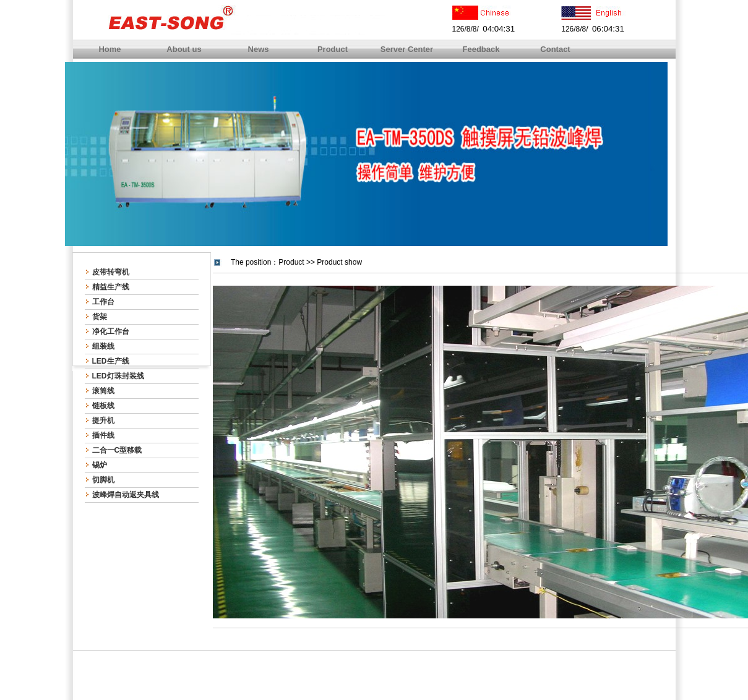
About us (184, 49)
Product (333, 49)
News (259, 49)
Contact (555, 49)
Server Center (407, 49)
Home (110, 49)
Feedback (481, 49)
